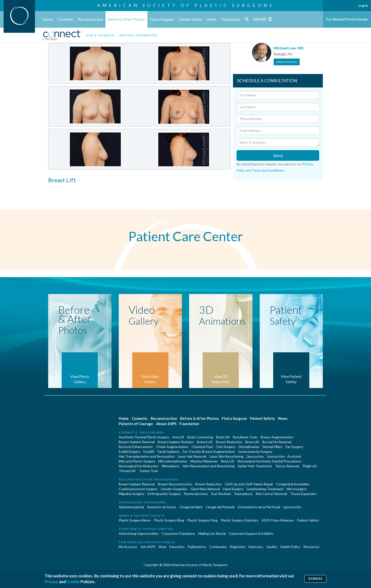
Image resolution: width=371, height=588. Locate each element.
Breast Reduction (229, 442)
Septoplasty (243, 494)
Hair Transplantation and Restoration (147, 456)
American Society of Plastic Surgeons (185, 5)
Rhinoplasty (171, 466)
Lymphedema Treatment (265, 489)
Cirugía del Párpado (220, 507)
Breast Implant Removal (137, 442)
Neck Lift (228, 461)
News (212, 19)
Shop (162, 547)
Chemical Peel (202, 447)
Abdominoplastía (131, 507)
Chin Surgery (226, 447)
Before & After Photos (126, 19)
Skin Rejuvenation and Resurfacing (209, 466)
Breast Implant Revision (176, 442)
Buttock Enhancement (136, 447)
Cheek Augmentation (172, 447)
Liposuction (255, 456)
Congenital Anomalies (293, 484)
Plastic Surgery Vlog (202, 520)
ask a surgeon (101, 35)
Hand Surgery (233, 489)
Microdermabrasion (173, 461)
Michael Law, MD (289, 48)
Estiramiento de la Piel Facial (259, 507)
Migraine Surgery (132, 494)
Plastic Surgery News (135, 520)
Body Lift (223, 437)
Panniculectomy (196, 494)
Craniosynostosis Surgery (138, 489)
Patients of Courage (136, 424)
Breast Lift (205, 442)
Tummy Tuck (148, 471)
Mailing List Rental (212, 533)
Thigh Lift (309, 466)
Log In (363, 5)
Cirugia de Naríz (191, 507)
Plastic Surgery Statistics (240, 520)
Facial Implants (169, 451)
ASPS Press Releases (278, 520)
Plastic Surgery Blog (169, 520)
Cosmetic (65, 19)
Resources (311, 547)
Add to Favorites (287, 62)
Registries (238, 547)
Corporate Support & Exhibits (251, 533)
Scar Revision (221, 494)
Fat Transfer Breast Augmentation (209, 451)
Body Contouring (200, 437)
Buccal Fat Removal (277, 442)
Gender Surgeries (174, 489)
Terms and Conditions (268, 170)
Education (177, 547)
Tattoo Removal (287, 466)
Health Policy (290, 547)
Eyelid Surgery (129, 451)
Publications (197, 547)
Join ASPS (148, 547)
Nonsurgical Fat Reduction (139, 466)
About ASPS (166, 424)
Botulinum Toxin (245, 437)
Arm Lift (178, 437)
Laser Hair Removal (192, 456)
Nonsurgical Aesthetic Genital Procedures (269, 461)
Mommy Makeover (204, 461)
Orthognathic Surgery (164, 494)
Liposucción (292, 507)
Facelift (149, 451)
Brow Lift (252, 442)
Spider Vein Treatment (255, 466)
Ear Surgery (294, 447)
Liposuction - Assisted (284, 456)
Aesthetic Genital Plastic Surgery (144, 437)
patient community (138, 35)
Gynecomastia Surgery (255, 451)
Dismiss (315, 579)
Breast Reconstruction (175, 484)
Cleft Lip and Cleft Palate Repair (249, 484)
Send (278, 155)
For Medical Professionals (347, 19)
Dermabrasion (249, 447)
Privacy (51, 582)
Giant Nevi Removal (205, 489)
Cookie (73, 582)
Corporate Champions (179, 533)
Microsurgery (297, 489)
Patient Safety (190, 19)
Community (218, 547)
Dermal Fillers (273, 447)
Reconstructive (91, 19)
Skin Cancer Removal (271, 494)
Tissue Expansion (303, 494)
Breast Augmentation (277, 437)
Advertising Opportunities (139, 533)
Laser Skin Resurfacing (226, 456)
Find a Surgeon (162, 19)
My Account (128, 547)
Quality (272, 547)
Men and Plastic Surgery (137, 461)
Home (47, 19)
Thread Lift (127, 471)
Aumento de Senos (162, 507)
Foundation (231, 19)
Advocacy (256, 547)
